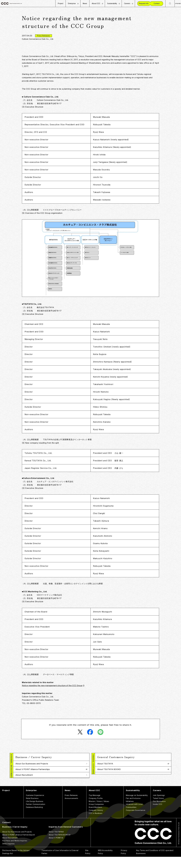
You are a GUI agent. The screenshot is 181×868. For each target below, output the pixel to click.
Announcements (71, 809)
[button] (51, 757)
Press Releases (71, 806)
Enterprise (72, 3)
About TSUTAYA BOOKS (109, 769)
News (85, 3)
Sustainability (112, 3)
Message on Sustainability (137, 806)
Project (61, 3)
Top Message (95, 806)
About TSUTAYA (105, 764)
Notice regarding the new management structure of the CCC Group (52, 686)
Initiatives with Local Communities (134, 817)
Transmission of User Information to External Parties (60, 863)
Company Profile (96, 809)
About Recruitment (24, 775)
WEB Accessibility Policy (105, 863)
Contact (6, 834)
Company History (96, 821)
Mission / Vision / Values (99, 812)
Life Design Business (35, 812)
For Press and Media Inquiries (29, 781)
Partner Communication (36, 815)
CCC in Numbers (96, 824)
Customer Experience (35, 806)
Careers (127, 3)
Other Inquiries (22, 786)
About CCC (96, 3)
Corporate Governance (136, 821)
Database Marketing (34, 818)
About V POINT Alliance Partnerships (33, 769)
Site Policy (88, 863)
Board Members (95, 818)
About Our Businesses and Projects (32, 764)
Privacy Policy (124, 863)
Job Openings (159, 806)
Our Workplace (159, 812)
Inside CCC (158, 815)
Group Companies (96, 815)
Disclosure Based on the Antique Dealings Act (16, 863)
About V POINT (105, 775)
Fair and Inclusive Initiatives (133, 811)
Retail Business (32, 809)
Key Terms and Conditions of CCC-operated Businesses (155, 863)
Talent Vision (158, 809)
